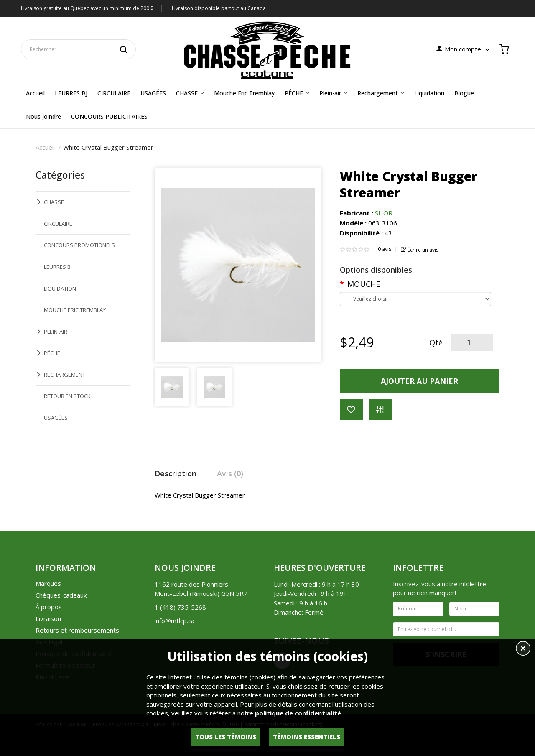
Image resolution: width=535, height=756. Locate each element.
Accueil (45, 147)
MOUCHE (364, 284)
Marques (48, 583)
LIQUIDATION (60, 289)
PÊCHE (52, 353)
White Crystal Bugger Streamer (108, 147)
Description (176, 473)
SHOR (384, 213)
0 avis (385, 249)
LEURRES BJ (58, 267)
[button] (523, 649)
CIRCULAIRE (58, 224)
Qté (436, 342)
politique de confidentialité (298, 713)
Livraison (48, 618)
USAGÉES (56, 418)
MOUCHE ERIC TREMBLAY (75, 310)
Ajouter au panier (419, 381)
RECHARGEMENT (65, 375)
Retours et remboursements (77, 630)
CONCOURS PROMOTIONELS (79, 245)
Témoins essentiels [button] (307, 737)
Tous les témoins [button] (226, 737)
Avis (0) (230, 473)
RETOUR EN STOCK (67, 396)
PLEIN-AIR (56, 332)
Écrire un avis (420, 250)
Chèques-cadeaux (61, 595)
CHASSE (54, 202)
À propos (49, 607)
